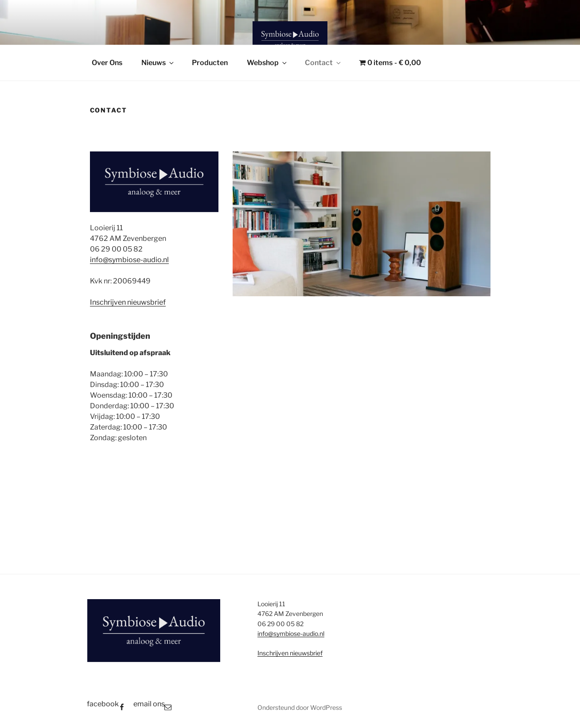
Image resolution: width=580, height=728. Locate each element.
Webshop (267, 63)
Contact (323, 63)
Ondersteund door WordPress (300, 707)
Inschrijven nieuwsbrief (128, 302)
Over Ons (107, 63)
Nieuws (158, 63)
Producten (210, 63)
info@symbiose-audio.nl (129, 260)
